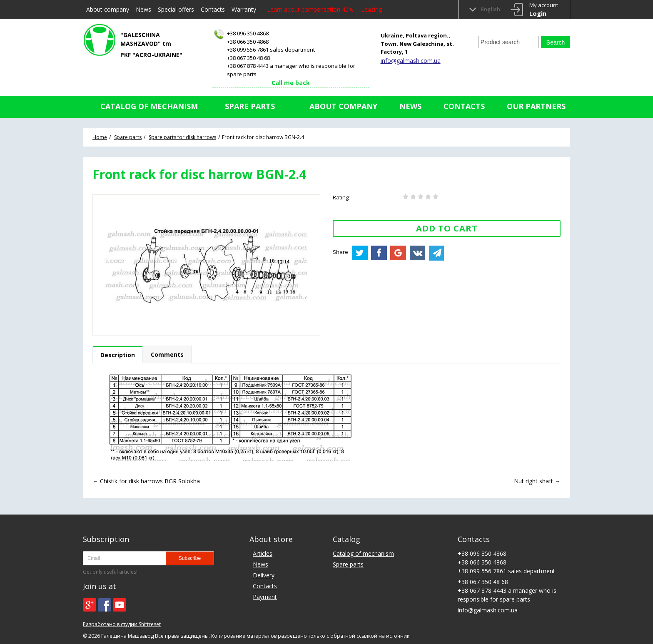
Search (556, 42)
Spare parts (250, 106)
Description (118, 355)
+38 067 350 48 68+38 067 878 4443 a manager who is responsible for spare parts (289, 66)
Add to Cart (447, 228)
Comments (167, 354)
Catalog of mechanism (149, 106)
